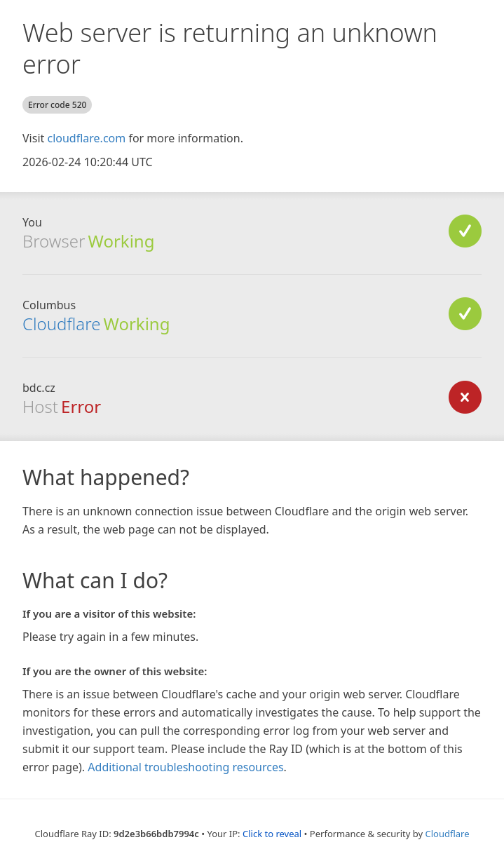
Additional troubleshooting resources (185, 767)
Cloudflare (61, 324)
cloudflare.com (86, 138)
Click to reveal (272, 834)
